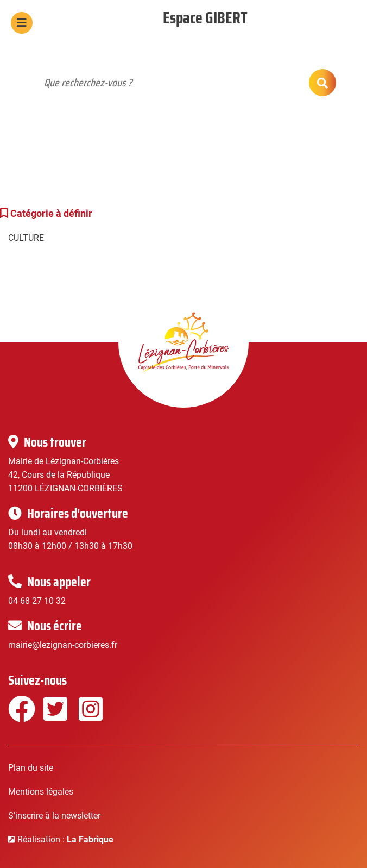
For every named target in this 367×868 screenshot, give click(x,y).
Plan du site (31, 768)
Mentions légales (41, 792)
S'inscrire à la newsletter (54, 816)
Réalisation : (65, 839)
